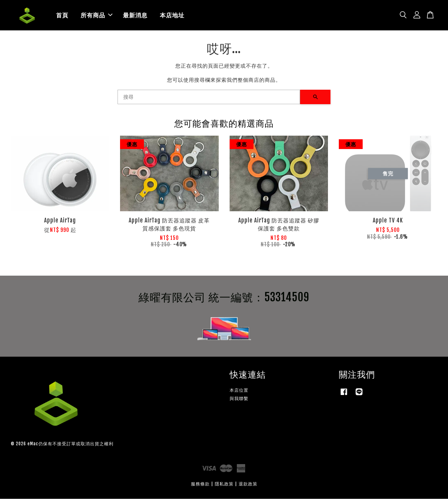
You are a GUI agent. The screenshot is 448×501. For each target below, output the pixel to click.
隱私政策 (224, 486)
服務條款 (200, 486)
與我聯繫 (239, 401)
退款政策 (248, 486)
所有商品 (97, 16)
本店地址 (172, 16)
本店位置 (239, 392)
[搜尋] (209, 99)
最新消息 (135, 16)
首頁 (62, 16)
